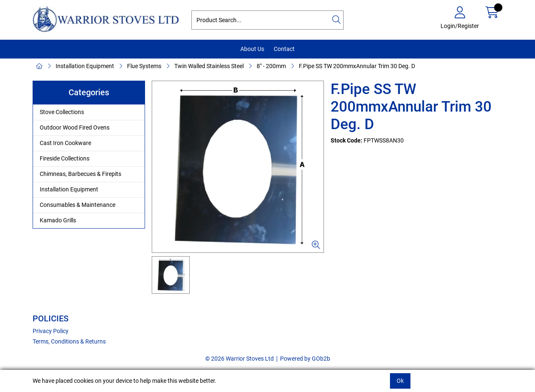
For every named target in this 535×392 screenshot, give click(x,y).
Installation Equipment (85, 66)
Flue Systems (144, 66)
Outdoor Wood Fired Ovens (75, 127)
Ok (400, 381)
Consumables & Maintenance (78, 205)
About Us (252, 49)
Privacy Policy (51, 331)
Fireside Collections (65, 158)
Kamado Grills (58, 220)
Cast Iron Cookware (65, 143)
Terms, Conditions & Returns (69, 341)
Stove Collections (62, 112)
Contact (284, 49)
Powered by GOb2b (305, 359)
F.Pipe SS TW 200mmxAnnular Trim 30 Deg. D (357, 66)
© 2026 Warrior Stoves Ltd (239, 359)
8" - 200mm (271, 66)
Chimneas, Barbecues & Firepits (80, 174)
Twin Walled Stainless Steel (209, 66)
